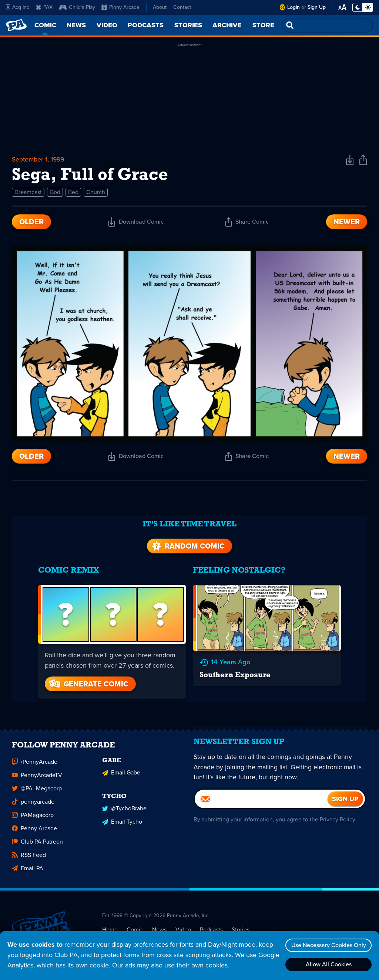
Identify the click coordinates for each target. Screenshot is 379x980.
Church (96, 194)
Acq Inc (18, 7)
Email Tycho (122, 818)
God (55, 194)
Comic (135, 926)
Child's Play (77, 7)
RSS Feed (29, 852)
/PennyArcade (35, 758)
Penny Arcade (34, 825)
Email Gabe (121, 769)
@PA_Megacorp (37, 785)
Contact (182, 7)
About (160, 7)
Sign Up (317, 7)
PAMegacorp (33, 812)
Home (110, 926)
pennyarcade (33, 798)
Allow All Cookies (328, 964)
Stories (241, 926)
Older (31, 223)
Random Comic (187, 542)
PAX (44, 7)
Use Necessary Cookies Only (328, 945)
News (159, 926)
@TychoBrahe (124, 804)
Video (183, 926)
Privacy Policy (337, 820)
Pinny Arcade (120, 7)
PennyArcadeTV (37, 772)
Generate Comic (87, 679)
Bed (73, 194)
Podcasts (211, 926)
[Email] (261, 799)
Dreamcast (28, 194)
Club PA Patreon (37, 838)
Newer (347, 223)
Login (294, 7)
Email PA (28, 865)
